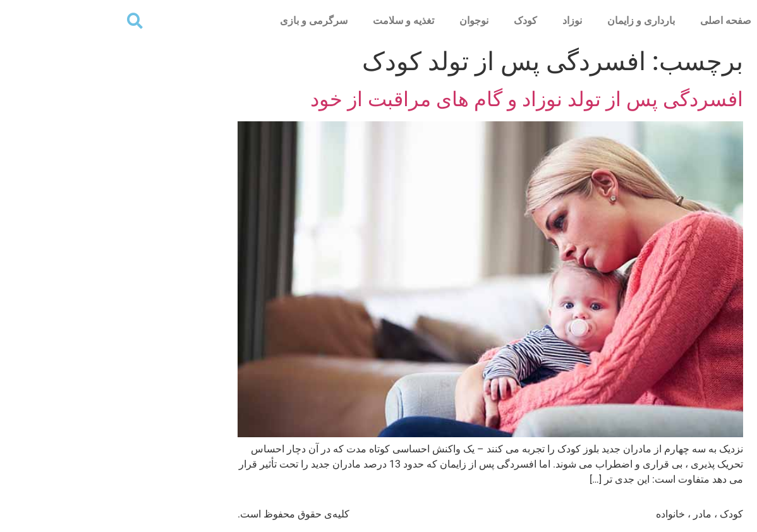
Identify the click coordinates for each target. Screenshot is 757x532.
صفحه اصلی (614, 21)
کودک (414, 21)
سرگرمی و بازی (202, 21)
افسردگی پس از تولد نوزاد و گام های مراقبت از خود (415, 99)
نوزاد (460, 21)
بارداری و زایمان (529, 21)
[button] (23, 21)
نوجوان (362, 21)
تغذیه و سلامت (292, 21)
